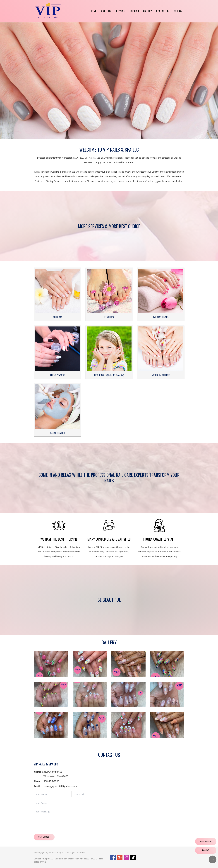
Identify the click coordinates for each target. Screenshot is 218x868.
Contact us (163, 11)
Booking (134, 11)
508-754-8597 (51, 781)
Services (120, 11)
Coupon (178, 11)
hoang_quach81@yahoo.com (60, 786)
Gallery (147, 11)
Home (93, 11)
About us (106, 11)
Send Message (44, 837)
